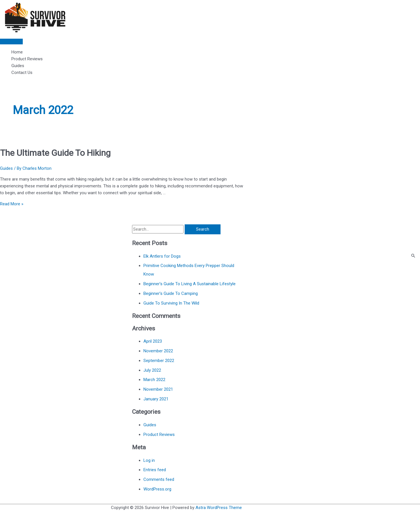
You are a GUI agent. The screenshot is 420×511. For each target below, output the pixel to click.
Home (17, 52)
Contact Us (22, 73)
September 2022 (159, 361)
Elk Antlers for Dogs (162, 256)
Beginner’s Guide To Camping (171, 293)
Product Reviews (27, 59)
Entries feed (155, 470)
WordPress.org (157, 489)
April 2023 (153, 341)
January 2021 (156, 399)
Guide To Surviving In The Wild (171, 303)
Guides (18, 66)
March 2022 (154, 380)
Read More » (12, 204)
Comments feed (159, 479)
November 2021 (158, 389)
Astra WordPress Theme (219, 508)
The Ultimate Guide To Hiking (55, 153)
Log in (149, 460)
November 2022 (158, 351)
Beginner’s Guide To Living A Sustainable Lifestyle (190, 284)
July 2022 (152, 370)
